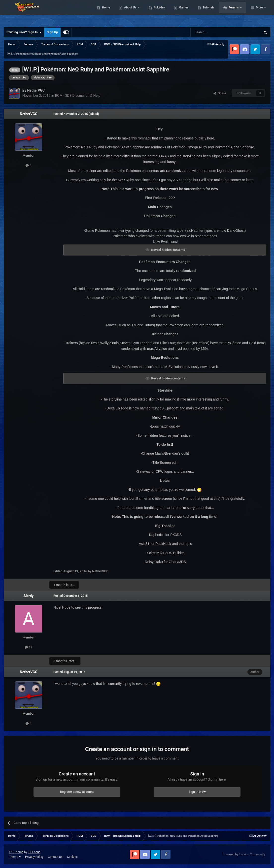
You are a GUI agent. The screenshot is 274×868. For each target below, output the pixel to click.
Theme (15, 857)
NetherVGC (29, 114)
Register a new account (77, 792)
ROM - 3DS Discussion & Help (78, 96)
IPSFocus (34, 852)
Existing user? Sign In (24, 32)
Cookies (72, 857)
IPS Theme (16, 852)
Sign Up (52, 32)
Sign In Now (197, 792)
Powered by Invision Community (244, 854)
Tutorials (236, 12)
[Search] (214, 32)
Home (133, 12)
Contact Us (55, 857)
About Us (157, 12)
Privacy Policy (34, 857)
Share (220, 93)
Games (211, 12)
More (259, 12)
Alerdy (29, 596)
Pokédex (186, 12)
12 (29, 647)
